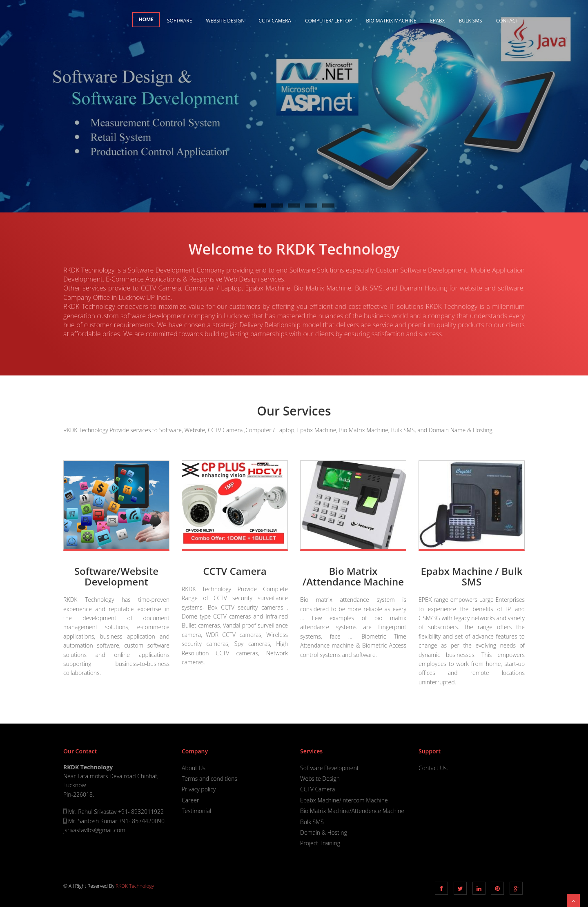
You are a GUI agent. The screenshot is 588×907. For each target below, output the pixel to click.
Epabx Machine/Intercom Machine (344, 800)
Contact (507, 21)
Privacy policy (199, 789)
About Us (194, 768)
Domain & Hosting (324, 832)
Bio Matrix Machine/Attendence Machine (352, 811)
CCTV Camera (275, 21)
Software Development (329, 768)
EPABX (437, 21)
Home (146, 19)
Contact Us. (433, 768)
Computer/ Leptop (329, 21)
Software (179, 21)
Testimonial (196, 811)
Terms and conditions (209, 779)
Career (190, 800)
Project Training (320, 843)
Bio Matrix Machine (391, 21)
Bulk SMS (471, 21)
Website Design (225, 21)
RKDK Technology (135, 886)
